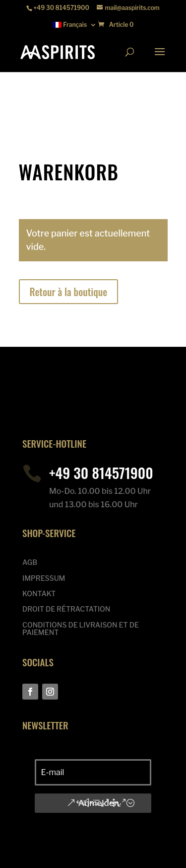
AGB (30, 562)
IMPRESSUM (44, 578)
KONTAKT (39, 594)
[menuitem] (75, 27)
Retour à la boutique (69, 292)
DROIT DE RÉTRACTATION (66, 609)
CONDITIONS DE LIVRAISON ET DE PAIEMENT (81, 629)
